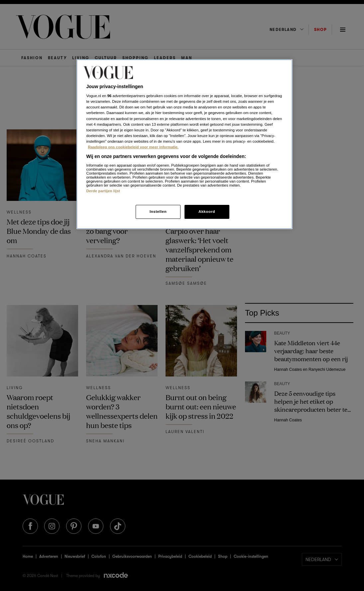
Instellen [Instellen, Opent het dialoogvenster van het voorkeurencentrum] (158, 212)
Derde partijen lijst (103, 191)
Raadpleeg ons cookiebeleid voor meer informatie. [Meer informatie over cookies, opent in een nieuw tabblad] (133, 147)
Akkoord (207, 212)
